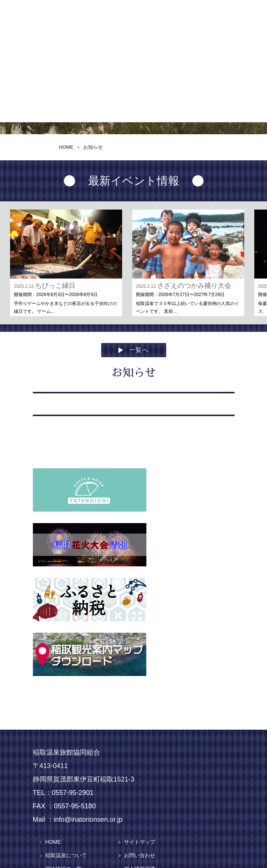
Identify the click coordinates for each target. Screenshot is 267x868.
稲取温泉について (66, 855)
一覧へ (139, 350)
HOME (53, 842)
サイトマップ (140, 842)
